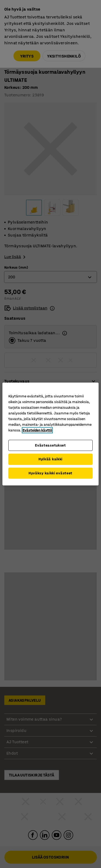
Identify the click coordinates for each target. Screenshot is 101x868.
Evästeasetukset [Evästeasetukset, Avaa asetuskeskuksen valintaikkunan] (50, 445)
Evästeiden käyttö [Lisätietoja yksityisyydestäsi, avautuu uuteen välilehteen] (37, 430)
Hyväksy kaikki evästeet (50, 473)
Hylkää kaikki (50, 459)
